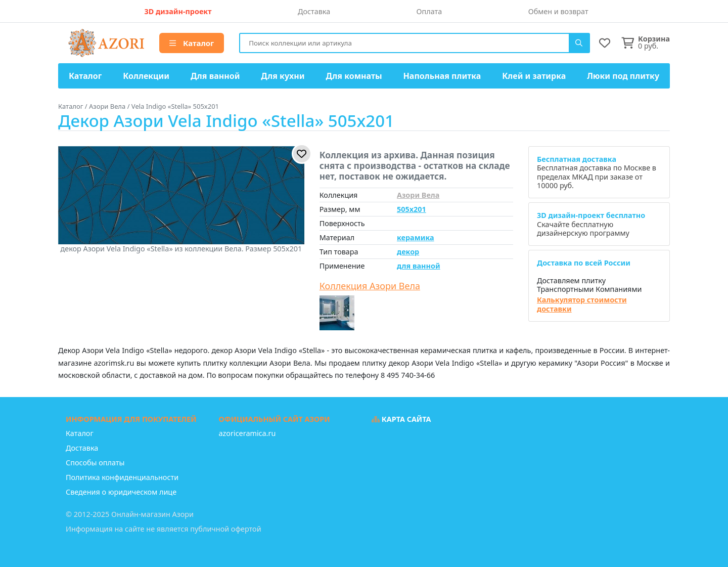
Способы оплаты (95, 463)
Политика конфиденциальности (122, 477)
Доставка (314, 11)
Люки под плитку (623, 76)
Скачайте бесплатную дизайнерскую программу (591, 224)
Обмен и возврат (558, 11)
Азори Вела (418, 195)
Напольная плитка (442, 76)
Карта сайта (401, 419)
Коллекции (146, 76)
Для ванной (215, 76)
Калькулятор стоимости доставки (582, 304)
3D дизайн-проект (178, 11)
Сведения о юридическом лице (121, 492)
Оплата (429, 11)
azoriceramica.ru (247, 433)
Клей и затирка (534, 76)
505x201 (412, 209)
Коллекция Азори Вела (370, 286)
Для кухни (283, 76)
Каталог (192, 43)
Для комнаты (354, 76)
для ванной (419, 266)
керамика (416, 237)
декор (408, 252)
